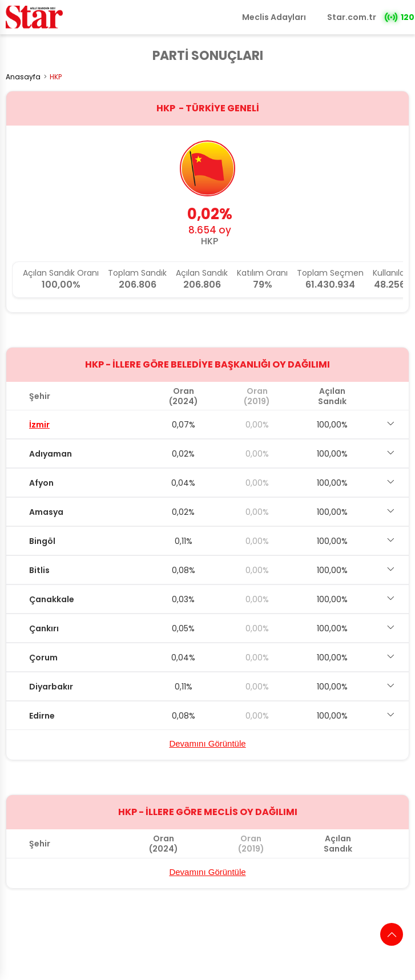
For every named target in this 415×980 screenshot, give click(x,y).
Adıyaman (51, 454)
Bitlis (39, 570)
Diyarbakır (51, 687)
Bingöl (42, 541)
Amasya (46, 512)
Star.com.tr (352, 17)
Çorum (43, 658)
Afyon (41, 483)
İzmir (39, 425)
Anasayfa (23, 77)
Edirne (42, 716)
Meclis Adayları (274, 17)
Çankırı (44, 628)
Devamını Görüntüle (207, 743)
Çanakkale (52, 599)
